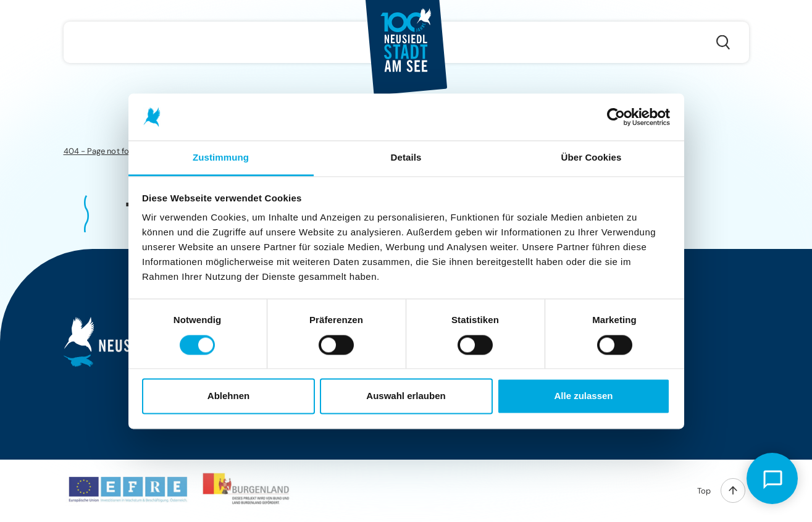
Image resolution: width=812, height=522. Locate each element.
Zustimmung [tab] (221, 158)
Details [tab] (406, 158)
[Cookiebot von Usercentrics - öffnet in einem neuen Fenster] (616, 117)
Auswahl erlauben (406, 396)
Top (704, 491)
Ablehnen (228, 396)
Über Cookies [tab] (592, 158)
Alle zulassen (583, 396)
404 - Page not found (103, 151)
